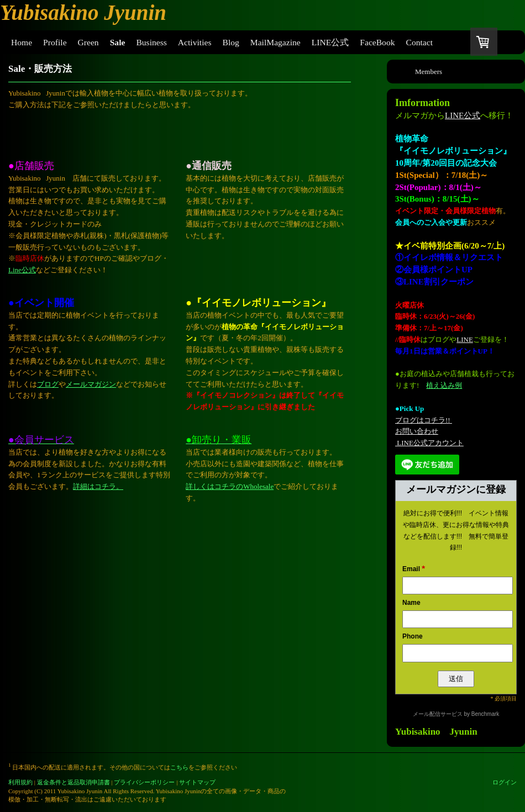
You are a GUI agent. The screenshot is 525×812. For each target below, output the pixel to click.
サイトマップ (197, 782)
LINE (465, 339)
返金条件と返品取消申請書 (73, 782)
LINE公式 (463, 115)
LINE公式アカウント (429, 443)
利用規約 (20, 782)
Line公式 (22, 270)
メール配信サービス (438, 714)
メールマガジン (91, 384)
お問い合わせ (417, 431)
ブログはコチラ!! (424, 420)
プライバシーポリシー (144, 782)
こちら (179, 767)
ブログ (48, 384)
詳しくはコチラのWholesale (230, 486)
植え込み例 (444, 385)
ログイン (505, 782)
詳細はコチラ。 (98, 486)
